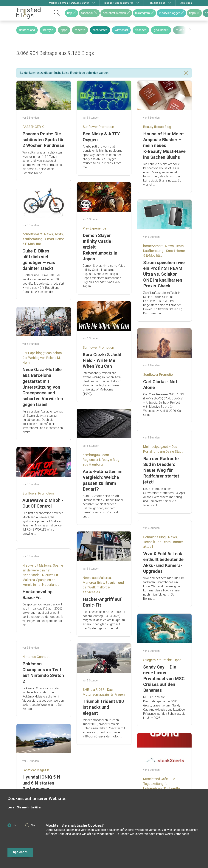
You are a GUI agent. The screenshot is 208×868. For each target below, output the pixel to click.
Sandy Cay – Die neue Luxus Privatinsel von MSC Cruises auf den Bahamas (164, 679)
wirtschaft (121, 30)
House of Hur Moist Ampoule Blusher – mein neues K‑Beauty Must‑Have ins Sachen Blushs (164, 146)
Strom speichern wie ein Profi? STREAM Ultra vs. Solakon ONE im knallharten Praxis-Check (164, 274)
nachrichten (100, 30)
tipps (64, 30)
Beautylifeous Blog (157, 127)
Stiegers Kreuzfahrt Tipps (162, 660)
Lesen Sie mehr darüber (25, 807)
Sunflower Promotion (98, 127)
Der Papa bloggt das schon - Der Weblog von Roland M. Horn (43, 358)
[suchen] (57, 13)
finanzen (141, 30)
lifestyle (48, 30)
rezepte (80, 30)
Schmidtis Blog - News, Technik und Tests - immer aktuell (163, 542)
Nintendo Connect (36, 657)
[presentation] (190, 30)
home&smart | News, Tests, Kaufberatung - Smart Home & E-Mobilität (43, 239)
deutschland (27, 30)
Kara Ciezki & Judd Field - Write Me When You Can (102, 360)
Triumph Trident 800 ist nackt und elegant (103, 707)
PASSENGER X (33, 127)
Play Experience (94, 228)
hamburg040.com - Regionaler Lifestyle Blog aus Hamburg (101, 460)
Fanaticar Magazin (36, 770)
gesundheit (161, 30)
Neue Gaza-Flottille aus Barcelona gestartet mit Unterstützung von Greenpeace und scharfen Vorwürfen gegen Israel (43, 387)
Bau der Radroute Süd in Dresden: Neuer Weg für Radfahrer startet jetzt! (161, 470)
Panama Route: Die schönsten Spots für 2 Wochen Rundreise (43, 140)
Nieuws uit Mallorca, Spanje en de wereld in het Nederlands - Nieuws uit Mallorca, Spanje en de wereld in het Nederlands (43, 575)
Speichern (20, 852)
